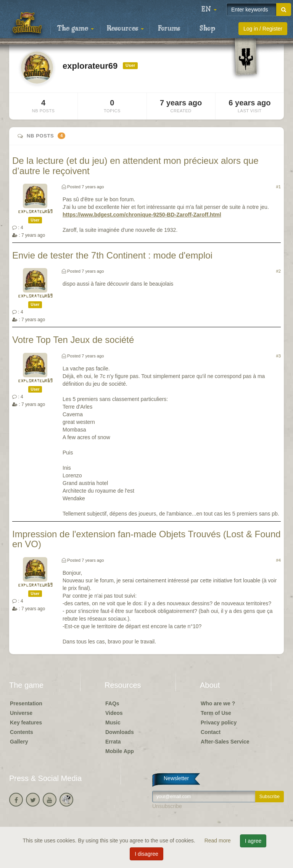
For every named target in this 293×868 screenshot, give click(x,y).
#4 (279, 560)
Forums (169, 29)
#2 (279, 271)
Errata (113, 742)
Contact (211, 732)
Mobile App (120, 751)
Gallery (19, 742)
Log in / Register (263, 29)
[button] (209, 10)
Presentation (26, 703)
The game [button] (76, 29)
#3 (279, 356)
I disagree (146, 854)
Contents (22, 732)
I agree (253, 841)
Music (113, 723)
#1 (279, 187)
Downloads (120, 732)
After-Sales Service (225, 742)
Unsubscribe (167, 806)
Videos (114, 713)
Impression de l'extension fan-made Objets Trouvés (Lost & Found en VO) (146, 539)
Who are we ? (218, 703)
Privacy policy (219, 723)
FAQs (112, 703)
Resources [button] (125, 29)
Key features (26, 723)
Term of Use (216, 713)
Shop (207, 29)
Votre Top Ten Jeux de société (73, 340)
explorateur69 (35, 212)
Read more (218, 841)
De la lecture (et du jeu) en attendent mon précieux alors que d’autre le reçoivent (135, 166)
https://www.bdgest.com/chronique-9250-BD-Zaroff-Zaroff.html (142, 215)
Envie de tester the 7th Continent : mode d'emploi (112, 255)
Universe (21, 713)
